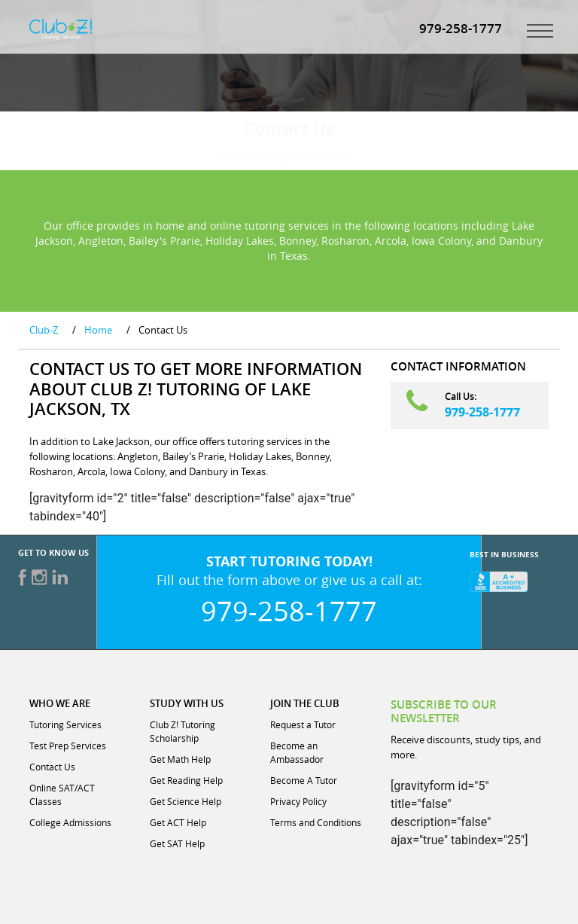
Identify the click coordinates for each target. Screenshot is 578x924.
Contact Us (52, 767)
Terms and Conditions (316, 822)
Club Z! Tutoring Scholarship (183, 731)
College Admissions (70, 822)
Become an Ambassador (297, 752)
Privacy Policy (298, 801)
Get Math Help (180, 759)
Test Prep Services (68, 746)
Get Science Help (186, 801)
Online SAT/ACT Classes (62, 794)
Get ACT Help (178, 822)
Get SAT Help (177, 843)
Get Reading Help (186, 780)
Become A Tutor (304, 780)
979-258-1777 (482, 412)
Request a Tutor (303, 724)
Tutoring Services (65, 724)
